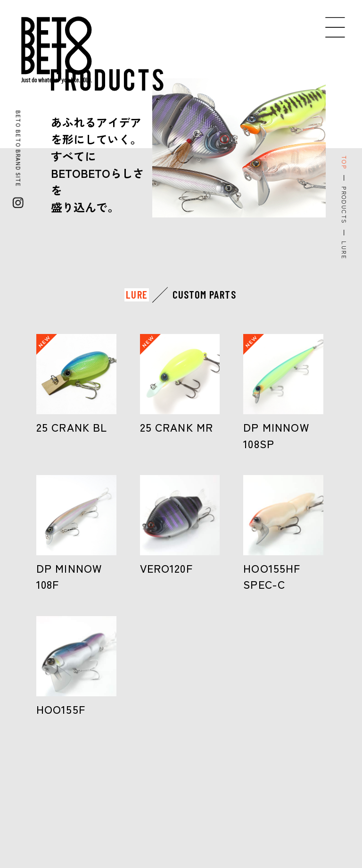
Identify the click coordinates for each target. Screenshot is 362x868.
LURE (137, 295)
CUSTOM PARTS (204, 295)
